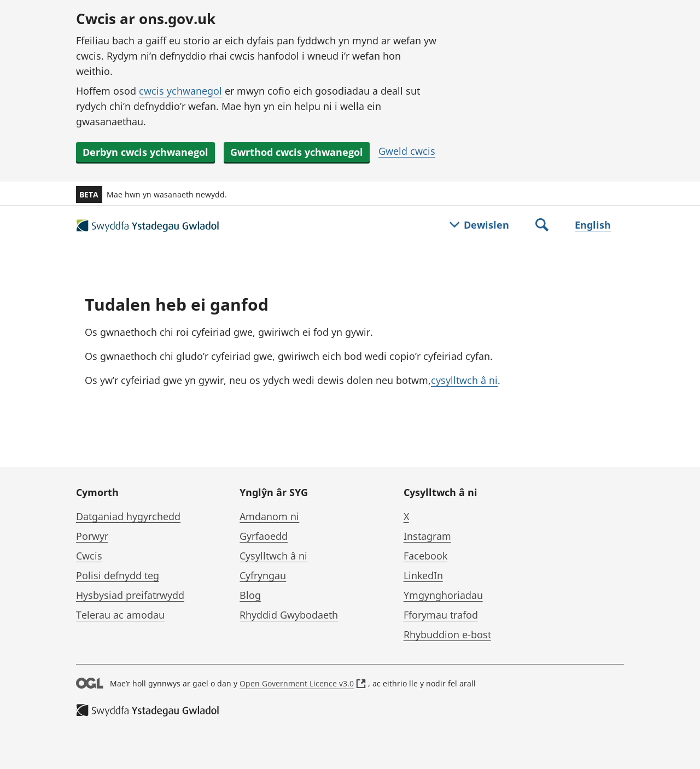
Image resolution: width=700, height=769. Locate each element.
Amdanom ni (269, 516)
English (593, 225)
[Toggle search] (542, 226)
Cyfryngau (263, 575)
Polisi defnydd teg (118, 575)
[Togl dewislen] (479, 226)
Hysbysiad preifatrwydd (130, 595)
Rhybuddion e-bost (447, 634)
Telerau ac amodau (120, 615)
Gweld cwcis (407, 151)
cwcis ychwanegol (180, 91)
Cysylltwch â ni (273, 556)
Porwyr (92, 536)
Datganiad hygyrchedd (128, 516)
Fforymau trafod (441, 615)
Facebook (425, 556)
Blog (250, 595)
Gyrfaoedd (264, 536)
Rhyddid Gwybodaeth (289, 615)
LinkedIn (423, 575)
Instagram (427, 536)
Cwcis (89, 556)
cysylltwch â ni (464, 380)
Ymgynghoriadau (443, 595)
